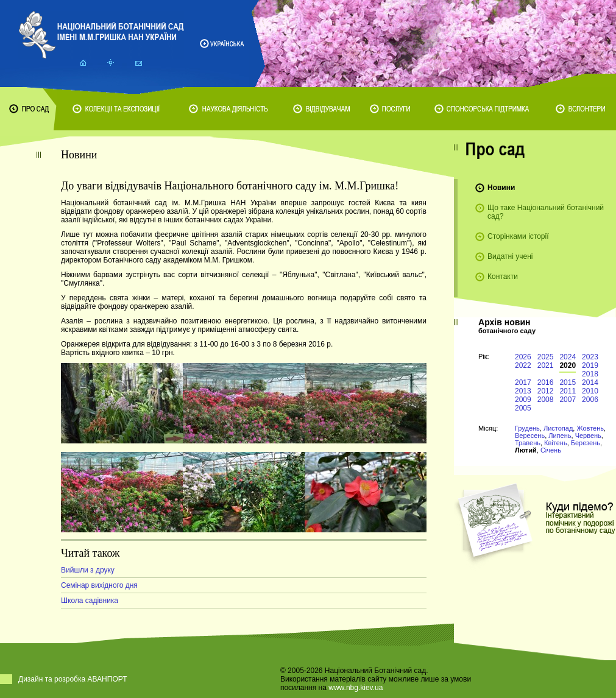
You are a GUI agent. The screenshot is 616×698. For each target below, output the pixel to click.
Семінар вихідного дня (99, 585)
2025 (546, 357)
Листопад (558, 428)
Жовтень (590, 428)
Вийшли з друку (88, 570)
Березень (586, 443)
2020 (568, 365)
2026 (523, 357)
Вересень (530, 435)
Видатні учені (510, 256)
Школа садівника (90, 601)
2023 (590, 357)
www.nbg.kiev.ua (356, 688)
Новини (501, 188)
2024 (568, 357)
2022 (523, 365)
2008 (546, 400)
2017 (523, 382)
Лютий (526, 450)
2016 (546, 382)
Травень (528, 443)
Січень (551, 450)
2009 (523, 400)
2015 (568, 382)
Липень (560, 435)
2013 (523, 391)
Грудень (527, 428)
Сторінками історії (518, 236)
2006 (590, 400)
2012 (546, 391)
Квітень (556, 443)
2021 (546, 365)
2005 (523, 408)
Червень (588, 435)
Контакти (503, 277)
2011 (568, 391)
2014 (590, 382)
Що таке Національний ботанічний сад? (546, 212)
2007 (568, 400)
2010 (590, 391)
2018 (590, 374)
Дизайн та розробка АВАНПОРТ (73, 679)
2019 (590, 365)
